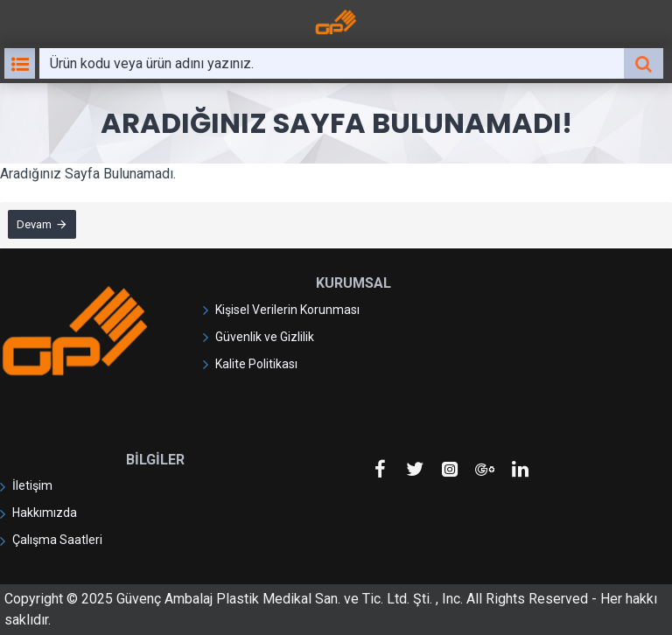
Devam (35, 225)
